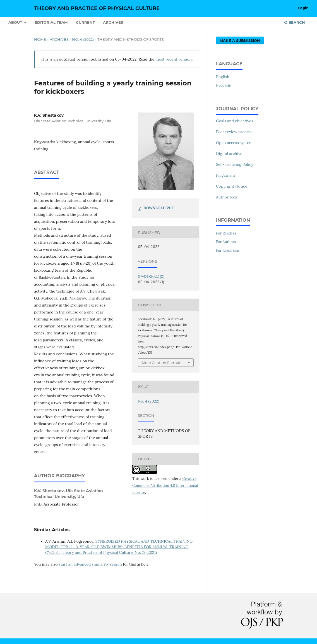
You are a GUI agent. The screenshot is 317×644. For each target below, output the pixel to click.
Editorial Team (51, 22)
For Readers (226, 233)
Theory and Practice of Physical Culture (97, 8)
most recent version (174, 59)
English (223, 77)
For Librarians (228, 251)
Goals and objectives (235, 121)
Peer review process (234, 132)
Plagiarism (225, 175)
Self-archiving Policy (235, 164)
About (16, 22)
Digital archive (229, 154)
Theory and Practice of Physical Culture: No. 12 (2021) (109, 552)
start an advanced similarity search (90, 564)
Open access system (234, 143)
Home (40, 39)
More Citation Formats (162, 363)
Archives (113, 22)
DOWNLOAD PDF (158, 208)
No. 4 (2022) (83, 39)
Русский (224, 85)
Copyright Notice (232, 186)
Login (303, 8)
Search (295, 22)
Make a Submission (240, 40)
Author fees (226, 197)
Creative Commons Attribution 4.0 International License (165, 486)
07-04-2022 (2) (151, 276)
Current (85, 22)
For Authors (226, 242)
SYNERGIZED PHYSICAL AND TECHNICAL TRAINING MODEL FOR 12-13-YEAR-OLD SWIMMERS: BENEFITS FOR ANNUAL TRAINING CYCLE (119, 547)
